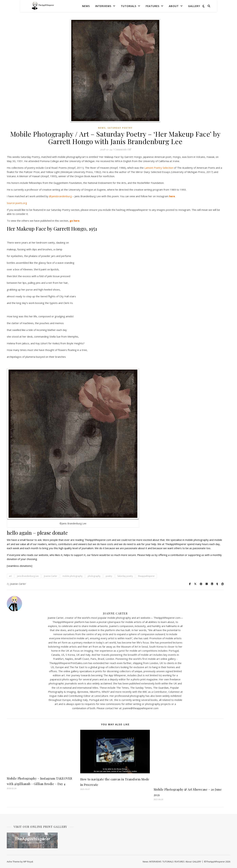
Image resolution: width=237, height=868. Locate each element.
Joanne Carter (51, 576)
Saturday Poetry (120, 128)
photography (94, 576)
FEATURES (153, 6)
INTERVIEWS (103, 6)
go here (74, 221)
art (10, 576)
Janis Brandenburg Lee (28, 576)
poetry (109, 576)
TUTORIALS (129, 6)
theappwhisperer (146, 576)
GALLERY (194, 6)
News (86, 6)
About (174, 6)
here (172, 196)
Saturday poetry (125, 576)
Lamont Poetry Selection (159, 168)
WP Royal (28, 862)
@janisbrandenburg (60, 196)
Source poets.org (17, 203)
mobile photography (72, 576)
